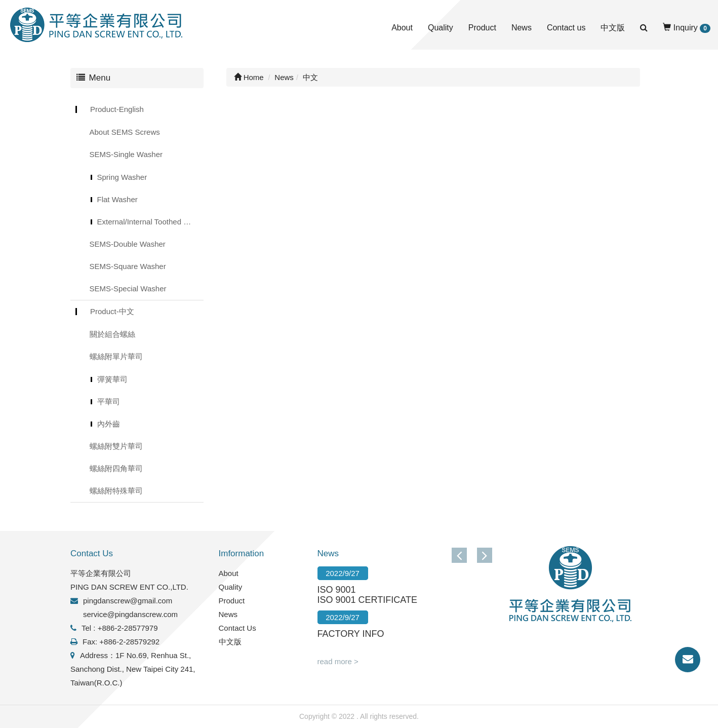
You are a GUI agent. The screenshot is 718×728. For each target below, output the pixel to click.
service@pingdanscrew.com (130, 614)
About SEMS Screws (125, 132)
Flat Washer (117, 199)
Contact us (566, 28)
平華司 (109, 401)
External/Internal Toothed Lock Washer (150, 222)
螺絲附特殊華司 (116, 491)
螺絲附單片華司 (116, 356)
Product (482, 28)
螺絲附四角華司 (116, 468)
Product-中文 (112, 311)
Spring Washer (122, 177)
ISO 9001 (337, 590)
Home (249, 77)
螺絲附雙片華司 (116, 446)
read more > (338, 661)
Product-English (117, 109)
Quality (441, 28)
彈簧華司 (112, 379)
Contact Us (237, 628)
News (522, 28)
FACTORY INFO (351, 634)
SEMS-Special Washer (128, 289)
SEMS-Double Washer (128, 244)
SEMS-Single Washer (126, 154)
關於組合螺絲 (112, 334)
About (402, 28)
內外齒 (109, 424)
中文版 (613, 28)
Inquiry (687, 28)
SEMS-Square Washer (128, 266)
